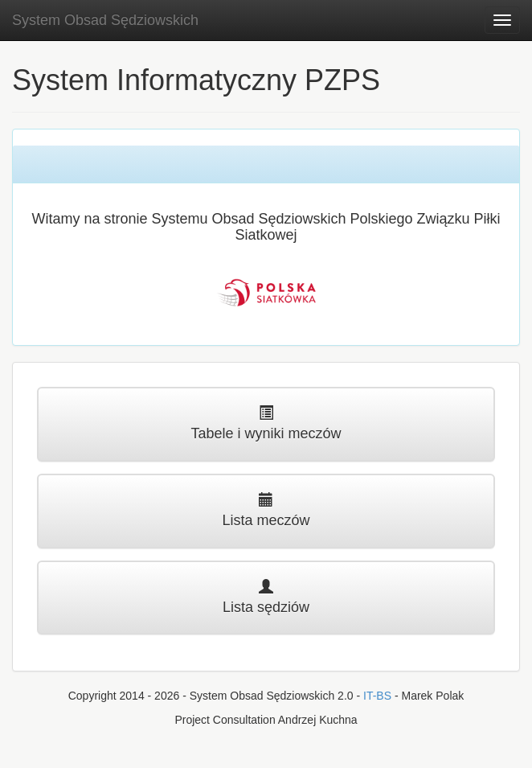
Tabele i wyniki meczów (266, 423)
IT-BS (377, 696)
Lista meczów (266, 510)
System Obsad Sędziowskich (105, 20)
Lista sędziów (266, 597)
